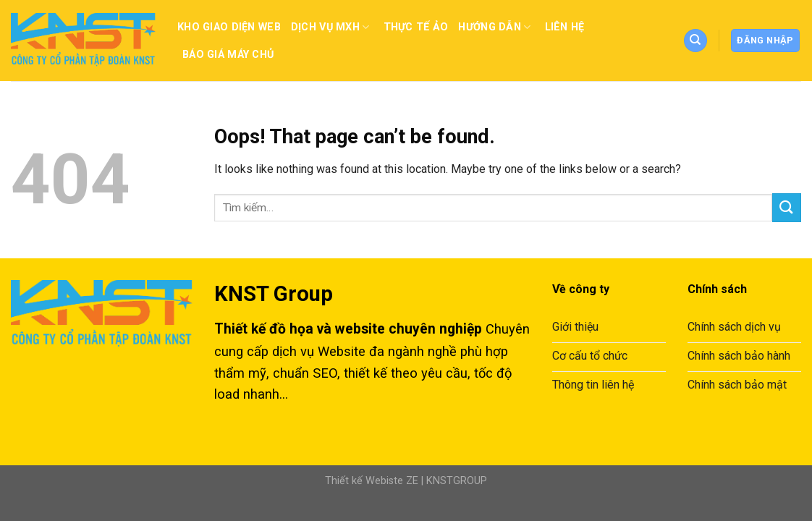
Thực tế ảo (416, 27)
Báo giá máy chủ (228, 55)
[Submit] (787, 207)
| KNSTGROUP (453, 481)
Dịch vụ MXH (332, 27)
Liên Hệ (565, 27)
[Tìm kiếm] (695, 41)
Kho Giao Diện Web (229, 27)
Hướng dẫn (496, 27)
